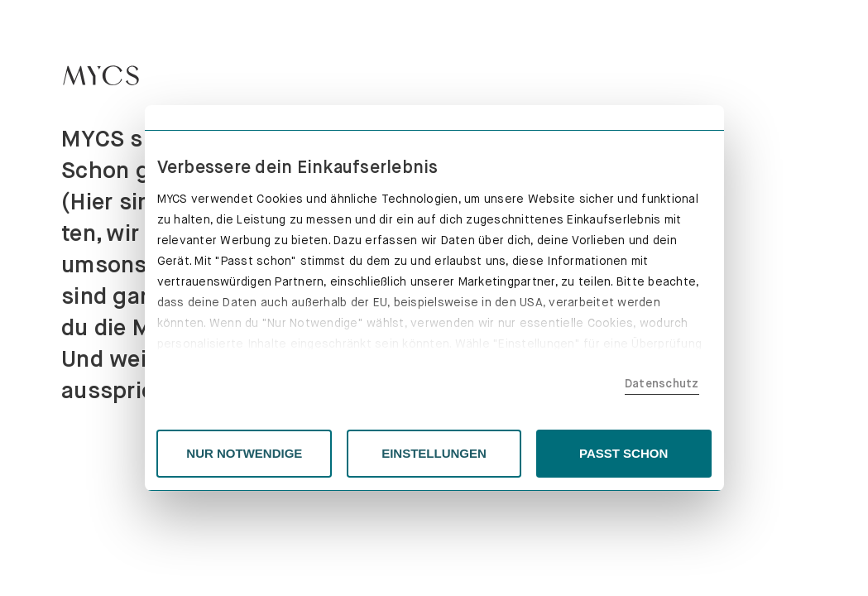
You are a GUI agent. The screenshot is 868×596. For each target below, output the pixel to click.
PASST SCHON (623, 453)
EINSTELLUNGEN (434, 453)
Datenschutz (662, 383)
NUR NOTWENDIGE (244, 453)
